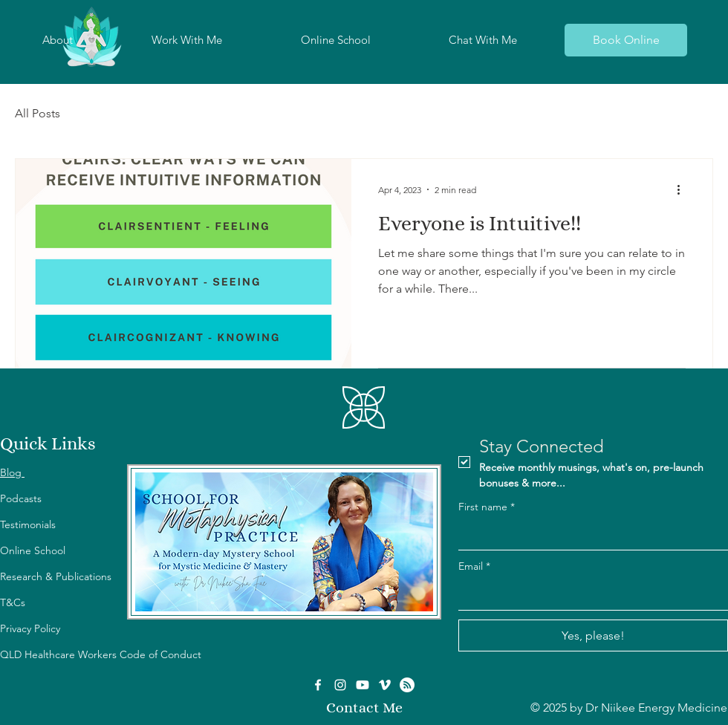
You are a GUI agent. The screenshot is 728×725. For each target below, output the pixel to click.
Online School (33, 550)
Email (474, 567)
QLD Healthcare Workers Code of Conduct (101, 654)
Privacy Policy (30, 628)
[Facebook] (318, 685)
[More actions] (683, 189)
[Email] (589, 595)
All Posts (38, 113)
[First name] (589, 535)
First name (487, 507)
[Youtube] (363, 685)
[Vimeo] (385, 685)
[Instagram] (340, 685)
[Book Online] (626, 40)
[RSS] (407, 685)
